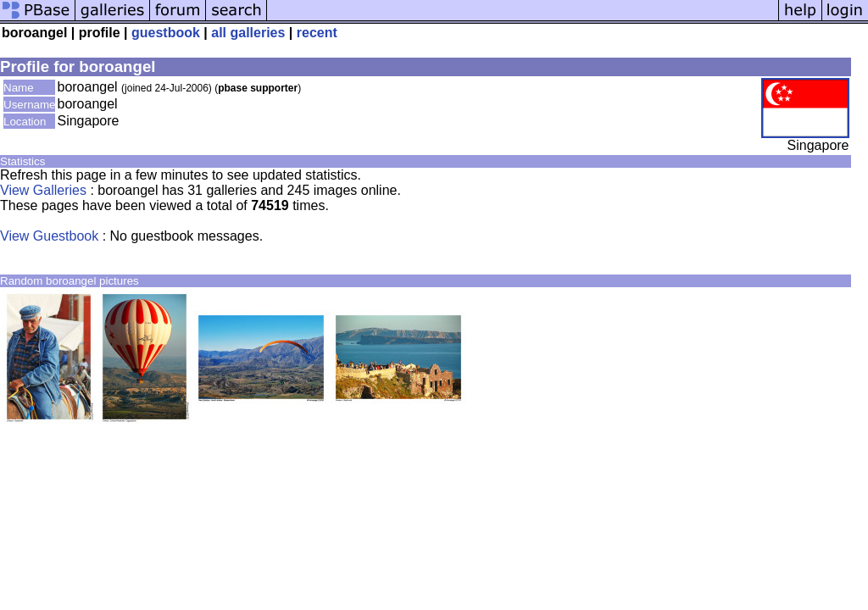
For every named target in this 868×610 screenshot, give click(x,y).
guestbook (166, 33)
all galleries (248, 33)
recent (317, 33)
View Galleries (43, 190)
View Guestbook (49, 236)
